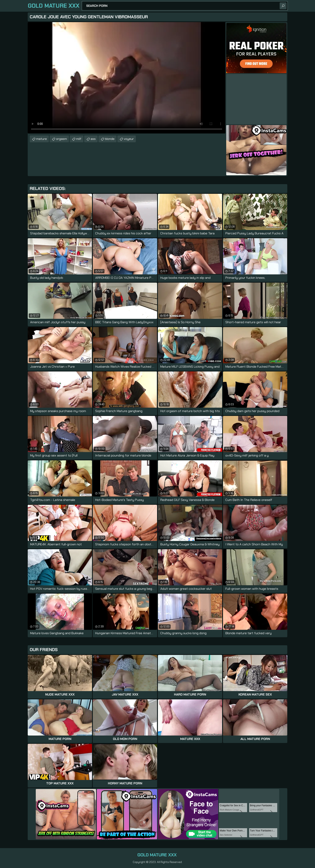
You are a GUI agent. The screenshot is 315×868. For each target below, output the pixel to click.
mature (41, 139)
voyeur (129, 139)
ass (93, 139)
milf (79, 139)
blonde (110, 139)
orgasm (61, 139)
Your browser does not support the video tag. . (127, 78)
